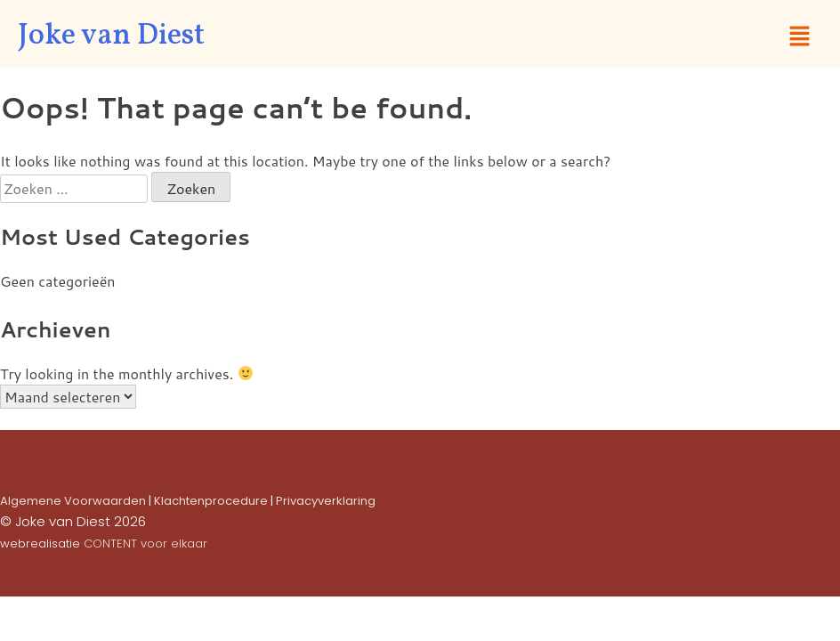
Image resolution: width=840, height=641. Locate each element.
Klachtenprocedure (211, 501)
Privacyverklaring (326, 501)
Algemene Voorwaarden (73, 501)
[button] (800, 37)
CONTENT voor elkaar (145, 544)
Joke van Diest (111, 37)
